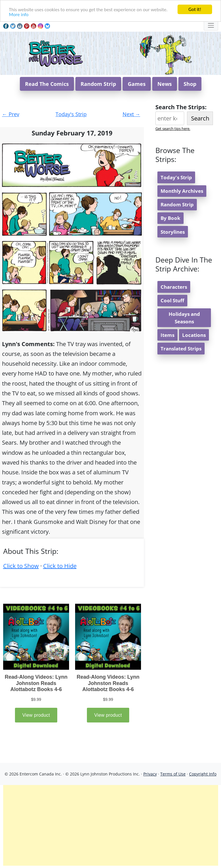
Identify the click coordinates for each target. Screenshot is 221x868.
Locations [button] (194, 335)
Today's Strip (71, 114)
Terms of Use (173, 774)
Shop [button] (190, 84)
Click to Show (21, 566)
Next (132, 114)
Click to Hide (60, 566)
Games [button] (137, 84)
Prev (11, 114)
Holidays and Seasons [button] (184, 318)
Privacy (150, 774)
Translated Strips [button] (181, 349)
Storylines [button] (173, 232)
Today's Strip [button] (176, 177)
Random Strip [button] (98, 84)
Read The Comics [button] (47, 84)
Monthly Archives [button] (182, 191)
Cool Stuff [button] (172, 300)
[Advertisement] (111, 825)
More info (19, 15)
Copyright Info (203, 774)
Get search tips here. (173, 129)
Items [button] (167, 335)
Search (200, 118)
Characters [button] (174, 287)
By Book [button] (170, 218)
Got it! (195, 9)
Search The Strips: (181, 107)
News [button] (165, 84)
